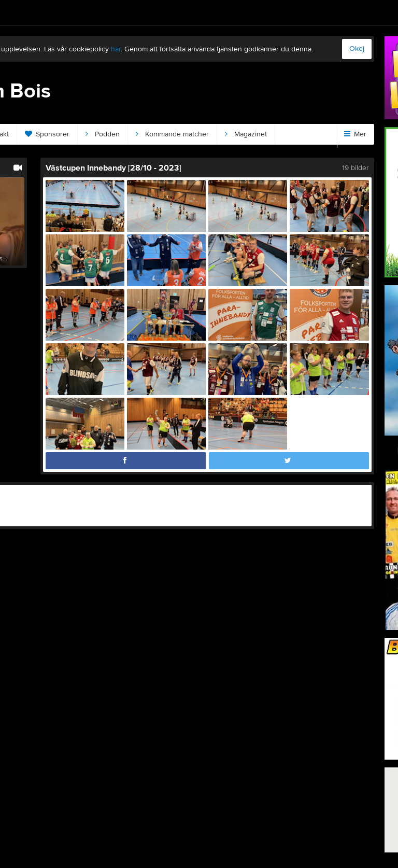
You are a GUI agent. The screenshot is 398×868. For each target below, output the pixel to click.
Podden (103, 134)
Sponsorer (47, 134)
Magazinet (246, 134)
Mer (355, 134)
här (116, 49)
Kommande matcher (172, 134)
